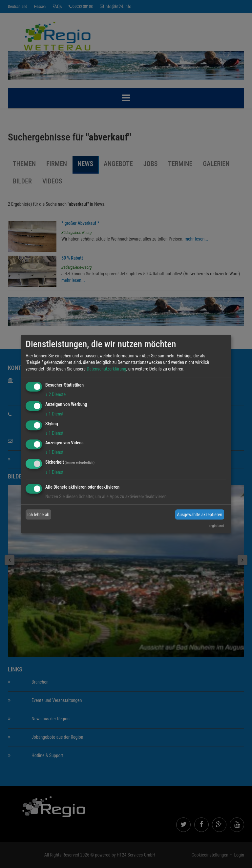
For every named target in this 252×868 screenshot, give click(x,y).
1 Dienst (54, 414)
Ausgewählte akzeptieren (199, 515)
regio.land (217, 526)
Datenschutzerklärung (106, 369)
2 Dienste (55, 394)
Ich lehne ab (39, 515)
